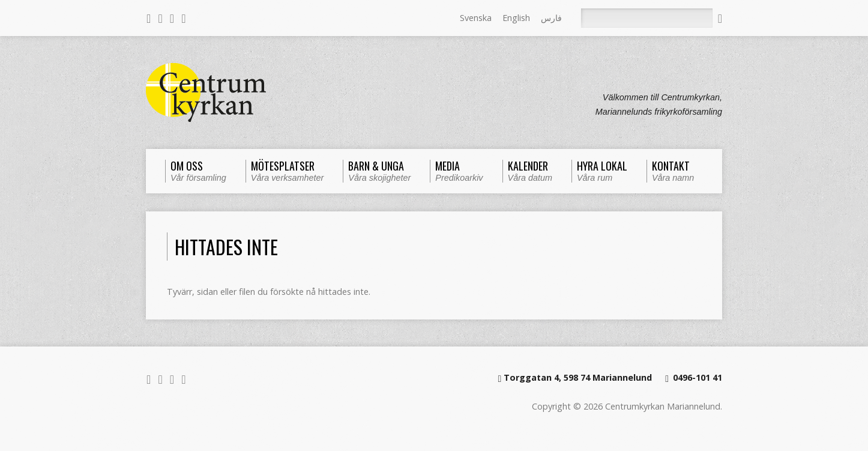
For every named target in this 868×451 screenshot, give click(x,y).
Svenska (476, 18)
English (516, 18)
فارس (551, 18)
